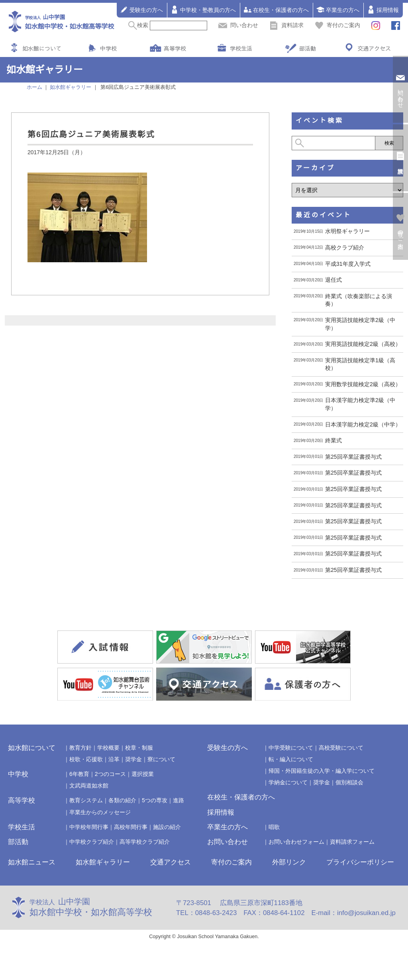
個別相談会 (349, 782)
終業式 (333, 440)
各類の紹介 (122, 800)
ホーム (34, 87)
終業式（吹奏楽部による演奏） (359, 300)
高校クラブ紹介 (345, 247)
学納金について (288, 782)
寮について (161, 759)
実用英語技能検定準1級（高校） (360, 364)
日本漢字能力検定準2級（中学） (360, 404)
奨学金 (133, 759)
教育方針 (80, 748)
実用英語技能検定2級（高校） (363, 344)
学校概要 (108, 748)
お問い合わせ (228, 842)
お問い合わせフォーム (296, 842)
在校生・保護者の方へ (276, 10)
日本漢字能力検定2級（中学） (363, 424)
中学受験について (291, 748)
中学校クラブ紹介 (92, 842)
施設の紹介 (167, 827)
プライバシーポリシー (360, 862)
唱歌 (274, 827)
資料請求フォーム (352, 842)
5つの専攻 (155, 800)
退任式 (333, 280)
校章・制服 (139, 748)
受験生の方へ (141, 10)
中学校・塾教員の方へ (203, 10)
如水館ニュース (32, 862)
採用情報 (383, 10)
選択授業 (143, 774)
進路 (178, 800)
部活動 (308, 48)
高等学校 (175, 48)
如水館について (42, 48)
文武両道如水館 (89, 786)
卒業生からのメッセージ (100, 812)
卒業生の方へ (338, 10)
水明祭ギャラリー (347, 231)
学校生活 (241, 48)
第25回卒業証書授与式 (353, 457)
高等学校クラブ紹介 (145, 842)
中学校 (108, 48)
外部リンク (289, 862)
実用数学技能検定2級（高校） (363, 384)
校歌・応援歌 (86, 759)
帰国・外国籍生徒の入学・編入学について (322, 771)
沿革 (114, 759)
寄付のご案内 (337, 25)
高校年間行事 (131, 827)
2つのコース (110, 774)
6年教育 (79, 774)
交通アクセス (374, 48)
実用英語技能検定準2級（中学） (360, 324)
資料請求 (286, 25)
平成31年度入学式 (348, 264)
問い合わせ (238, 25)
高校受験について (341, 748)
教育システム (86, 800)
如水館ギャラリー (103, 862)
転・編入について (291, 759)
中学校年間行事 (89, 827)
